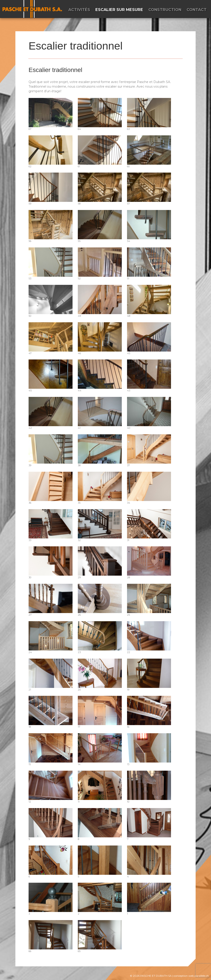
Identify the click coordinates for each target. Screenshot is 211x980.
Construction (165, 10)
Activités (79, 10)
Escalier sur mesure (119, 10)
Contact (197, 10)
